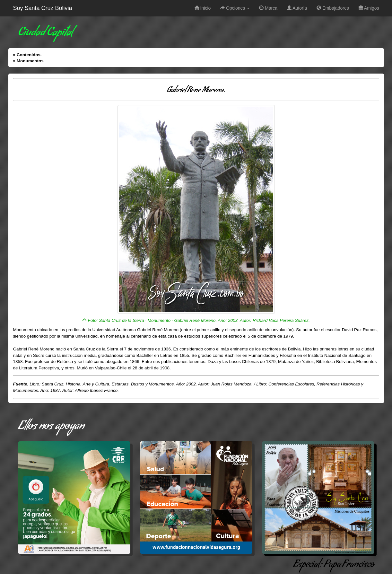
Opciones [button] (235, 8)
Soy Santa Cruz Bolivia (43, 8)
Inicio (203, 8)
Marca (268, 8)
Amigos (369, 8)
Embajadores (333, 8)
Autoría (297, 8)
